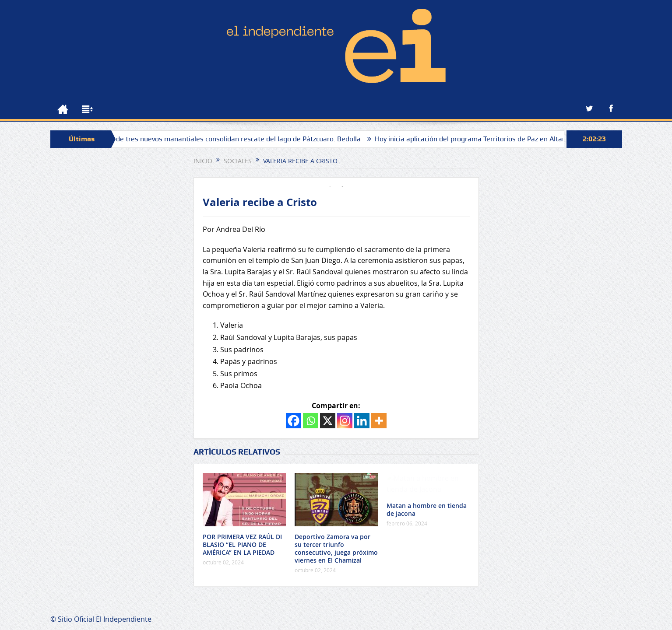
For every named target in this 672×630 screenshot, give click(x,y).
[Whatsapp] (311, 421)
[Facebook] (294, 421)
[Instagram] (345, 421)
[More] (379, 421)
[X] (328, 421)
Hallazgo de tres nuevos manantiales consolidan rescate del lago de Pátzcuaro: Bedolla (233, 139)
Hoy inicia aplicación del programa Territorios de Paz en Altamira (484, 139)
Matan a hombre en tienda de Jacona (427, 509)
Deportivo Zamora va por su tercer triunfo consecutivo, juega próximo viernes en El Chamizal (336, 549)
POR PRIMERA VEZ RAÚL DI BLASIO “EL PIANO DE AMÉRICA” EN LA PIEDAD (242, 544)
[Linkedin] (362, 421)
